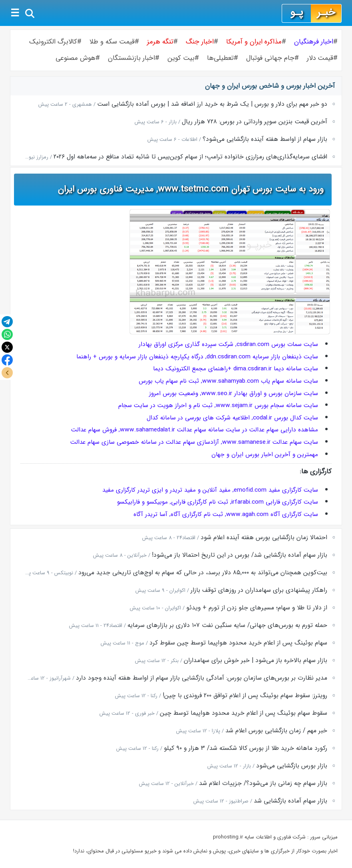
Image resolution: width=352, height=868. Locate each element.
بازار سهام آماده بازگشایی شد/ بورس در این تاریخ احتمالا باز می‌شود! (240, 555)
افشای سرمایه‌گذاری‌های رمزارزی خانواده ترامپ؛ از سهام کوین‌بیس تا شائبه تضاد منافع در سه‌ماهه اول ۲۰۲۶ (190, 157)
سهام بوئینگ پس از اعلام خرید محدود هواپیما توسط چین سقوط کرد (238, 643)
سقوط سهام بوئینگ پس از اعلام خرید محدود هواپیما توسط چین (244, 713)
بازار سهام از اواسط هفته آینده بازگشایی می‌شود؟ (265, 139)
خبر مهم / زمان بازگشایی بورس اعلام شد (276, 731)
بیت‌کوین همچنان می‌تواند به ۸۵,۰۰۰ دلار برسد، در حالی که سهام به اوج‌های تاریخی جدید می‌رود (203, 573)
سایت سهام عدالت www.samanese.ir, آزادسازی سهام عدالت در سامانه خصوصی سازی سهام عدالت (194, 442)
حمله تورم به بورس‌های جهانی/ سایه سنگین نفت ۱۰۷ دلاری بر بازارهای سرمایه (227, 625)
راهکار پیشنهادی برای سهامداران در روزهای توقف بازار (259, 590)
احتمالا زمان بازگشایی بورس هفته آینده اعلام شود (264, 538)
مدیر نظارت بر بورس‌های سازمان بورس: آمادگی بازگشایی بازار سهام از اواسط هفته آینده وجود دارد (202, 678)
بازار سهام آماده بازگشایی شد (290, 801)
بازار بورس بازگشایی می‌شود (292, 766)
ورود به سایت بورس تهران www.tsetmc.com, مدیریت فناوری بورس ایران (191, 189)
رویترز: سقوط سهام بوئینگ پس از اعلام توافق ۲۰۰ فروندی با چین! (245, 696)
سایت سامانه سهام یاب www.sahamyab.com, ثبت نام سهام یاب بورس (228, 381)
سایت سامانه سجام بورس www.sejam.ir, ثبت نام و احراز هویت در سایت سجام (218, 405)
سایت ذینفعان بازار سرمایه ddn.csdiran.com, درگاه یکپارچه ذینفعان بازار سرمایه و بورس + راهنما (197, 357)
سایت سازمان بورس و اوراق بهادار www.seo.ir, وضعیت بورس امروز (234, 393)
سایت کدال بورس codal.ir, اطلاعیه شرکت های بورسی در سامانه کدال (232, 418)
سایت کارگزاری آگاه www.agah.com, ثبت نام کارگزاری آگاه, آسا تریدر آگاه (226, 514)
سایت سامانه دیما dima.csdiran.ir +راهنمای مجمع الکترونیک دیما (236, 369)
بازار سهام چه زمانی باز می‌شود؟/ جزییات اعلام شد (263, 783)
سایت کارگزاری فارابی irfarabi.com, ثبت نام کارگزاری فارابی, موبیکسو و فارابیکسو (218, 502)
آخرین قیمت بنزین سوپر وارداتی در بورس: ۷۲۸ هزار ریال (255, 122)
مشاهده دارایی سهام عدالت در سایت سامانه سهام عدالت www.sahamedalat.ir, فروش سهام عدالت (195, 430)
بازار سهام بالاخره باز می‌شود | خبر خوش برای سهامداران (256, 660)
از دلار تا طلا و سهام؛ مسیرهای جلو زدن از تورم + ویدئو (257, 608)
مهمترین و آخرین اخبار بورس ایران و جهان (265, 455)
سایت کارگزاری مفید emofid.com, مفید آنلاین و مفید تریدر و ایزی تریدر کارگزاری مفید (210, 490)
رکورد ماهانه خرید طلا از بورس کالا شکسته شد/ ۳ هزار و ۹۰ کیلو (246, 748)
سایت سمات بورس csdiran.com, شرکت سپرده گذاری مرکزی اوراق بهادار (228, 344)
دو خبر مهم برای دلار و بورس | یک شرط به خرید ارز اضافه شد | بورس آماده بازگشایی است (212, 104)
